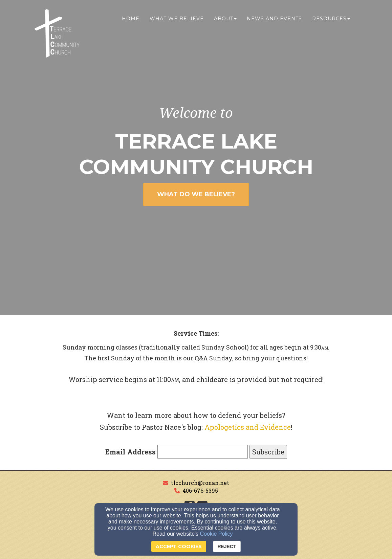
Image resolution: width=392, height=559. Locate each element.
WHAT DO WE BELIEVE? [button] (196, 194)
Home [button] (131, 19)
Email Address (130, 452)
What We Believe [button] (177, 19)
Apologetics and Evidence (248, 427)
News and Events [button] (274, 19)
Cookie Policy (216, 534)
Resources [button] (331, 19)
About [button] (225, 19)
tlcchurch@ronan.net (200, 483)
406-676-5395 (200, 490)
